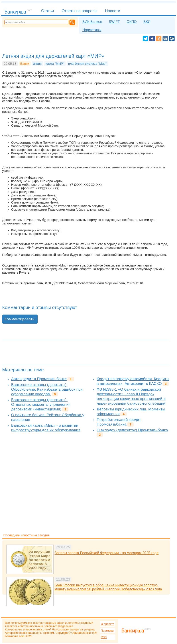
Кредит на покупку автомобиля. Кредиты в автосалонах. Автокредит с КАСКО (133, 381)
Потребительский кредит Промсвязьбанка (119, 422)
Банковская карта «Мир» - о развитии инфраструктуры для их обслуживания (46, 428)
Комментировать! (20, 319)
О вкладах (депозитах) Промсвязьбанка (132, 430)
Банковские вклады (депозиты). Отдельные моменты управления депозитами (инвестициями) (41, 404)
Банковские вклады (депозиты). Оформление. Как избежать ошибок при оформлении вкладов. (47, 389)
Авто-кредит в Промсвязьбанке (39, 379)
